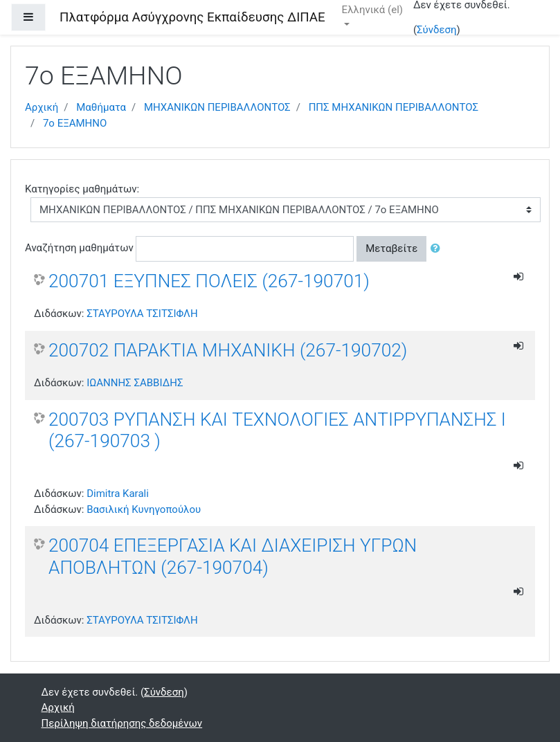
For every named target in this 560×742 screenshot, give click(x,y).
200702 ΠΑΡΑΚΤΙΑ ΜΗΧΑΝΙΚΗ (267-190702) (228, 350)
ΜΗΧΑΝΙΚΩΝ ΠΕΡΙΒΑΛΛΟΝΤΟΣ (217, 107)
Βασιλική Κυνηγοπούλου (144, 509)
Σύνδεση (437, 30)
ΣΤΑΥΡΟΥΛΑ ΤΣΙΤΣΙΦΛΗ (142, 314)
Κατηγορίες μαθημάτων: (82, 189)
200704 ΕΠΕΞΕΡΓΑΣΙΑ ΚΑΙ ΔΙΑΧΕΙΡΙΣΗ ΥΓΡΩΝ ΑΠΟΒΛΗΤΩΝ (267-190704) (233, 556)
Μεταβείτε (391, 248)
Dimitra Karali (118, 494)
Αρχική (42, 107)
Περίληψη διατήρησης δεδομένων (122, 723)
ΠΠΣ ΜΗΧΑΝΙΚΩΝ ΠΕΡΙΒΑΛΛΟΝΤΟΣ (394, 107)
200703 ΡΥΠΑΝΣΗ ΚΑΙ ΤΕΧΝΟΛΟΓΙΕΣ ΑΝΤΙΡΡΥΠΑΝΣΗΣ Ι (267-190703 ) (277, 431)
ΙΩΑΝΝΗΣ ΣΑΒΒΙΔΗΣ (135, 383)
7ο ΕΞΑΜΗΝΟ (75, 123)
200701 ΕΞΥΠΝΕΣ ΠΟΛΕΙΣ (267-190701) (209, 281)
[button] (438, 249)
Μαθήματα (101, 107)
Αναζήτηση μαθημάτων (79, 248)
